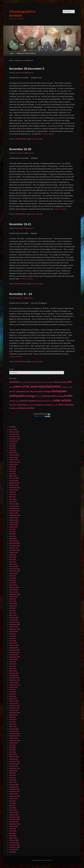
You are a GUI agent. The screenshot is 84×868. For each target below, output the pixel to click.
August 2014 (13, 687)
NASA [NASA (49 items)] (48, 401)
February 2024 (14, 478)
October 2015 (14, 655)
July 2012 (12, 745)
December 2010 (14, 789)
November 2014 (14, 680)
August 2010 (13, 799)
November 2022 (14, 511)
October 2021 (14, 525)
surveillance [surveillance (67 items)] (48, 405)
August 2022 (13, 518)
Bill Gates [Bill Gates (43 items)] (38, 382)
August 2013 (13, 715)
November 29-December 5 (27, 69)
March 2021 (13, 539)
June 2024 (13, 469)
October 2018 (14, 592)
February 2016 (14, 645)
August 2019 (13, 573)
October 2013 (14, 710)
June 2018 (13, 601)
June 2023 (13, 494)
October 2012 (14, 738)
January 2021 (14, 541)
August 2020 (13, 552)
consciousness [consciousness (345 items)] (49, 386)
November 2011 (14, 764)
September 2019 (15, 571)
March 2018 (13, 604)
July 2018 (12, 599)
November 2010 (14, 791)
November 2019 (14, 569)
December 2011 (14, 761)
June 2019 (13, 578)
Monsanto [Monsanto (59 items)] (41, 401)
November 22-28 (20, 149)
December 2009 (14, 817)
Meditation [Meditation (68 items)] (33, 401)
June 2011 (13, 775)
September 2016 (15, 629)
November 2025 (14, 436)
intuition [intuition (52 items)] (12, 401)
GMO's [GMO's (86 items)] (54, 396)
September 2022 (15, 515)
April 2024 (13, 474)
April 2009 (13, 836)
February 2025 (14, 455)
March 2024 (13, 476)
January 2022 (14, 522)
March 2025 (13, 453)
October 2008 (14, 849)
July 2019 (12, 576)
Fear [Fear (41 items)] (40, 396)
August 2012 (13, 743)
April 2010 (13, 808)
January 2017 (14, 620)
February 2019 (14, 587)
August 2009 (13, 826)
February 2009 (14, 840)
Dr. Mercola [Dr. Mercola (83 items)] (32, 391)
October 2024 (14, 460)
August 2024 (13, 464)
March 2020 (13, 564)
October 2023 (14, 485)
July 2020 (12, 555)
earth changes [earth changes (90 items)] (45, 391)
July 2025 (12, 444)
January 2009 (14, 843)
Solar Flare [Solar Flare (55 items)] (13, 405)
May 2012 (12, 750)
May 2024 (12, 471)
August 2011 (13, 771)
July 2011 (12, 773)
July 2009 (12, 829)
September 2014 (15, 685)
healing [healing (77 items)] (61, 396)
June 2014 (13, 692)
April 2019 (13, 583)
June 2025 (13, 446)
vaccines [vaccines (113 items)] (69, 405)
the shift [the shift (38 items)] (55, 405)
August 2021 (13, 527)
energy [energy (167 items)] (30, 396)
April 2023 (13, 499)
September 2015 (15, 657)
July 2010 (12, 801)
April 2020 (13, 562)
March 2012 (13, 754)
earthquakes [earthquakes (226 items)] (17, 396)
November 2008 (14, 847)
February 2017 (14, 617)
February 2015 (14, 673)
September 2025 (15, 439)
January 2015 (14, 675)
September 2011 (15, 768)
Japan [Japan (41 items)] (17, 401)
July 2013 (12, 717)
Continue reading (49, 134)
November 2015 (14, 652)
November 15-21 (20, 224)
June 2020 (13, 557)
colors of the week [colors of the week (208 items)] (25, 387)
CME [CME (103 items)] (69, 382)
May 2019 (12, 580)
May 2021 (12, 534)
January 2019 (14, 590)
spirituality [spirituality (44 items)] (31, 405)
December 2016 (14, 622)
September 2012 (15, 741)
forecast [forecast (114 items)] (46, 396)
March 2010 (13, 810)
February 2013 (14, 729)
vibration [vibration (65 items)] (13, 408)
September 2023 (15, 488)
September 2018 (15, 594)
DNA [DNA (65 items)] (11, 392)
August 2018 (13, 597)
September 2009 (15, 824)
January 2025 (14, 457)
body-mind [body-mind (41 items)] (45, 382)
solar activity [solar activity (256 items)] (62, 400)
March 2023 (13, 502)
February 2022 (14, 520)
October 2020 (14, 548)
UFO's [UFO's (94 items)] (61, 405)
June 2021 (13, 532)
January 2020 (14, 566)
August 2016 (13, 631)
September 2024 (15, 462)
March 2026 (13, 430)
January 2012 (14, 759)
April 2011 (13, 780)
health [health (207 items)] (68, 396)
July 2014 (12, 689)
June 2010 (13, 803)
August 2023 (13, 490)
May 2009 (12, 833)
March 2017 (13, 615)
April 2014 (13, 696)
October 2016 (14, 627)
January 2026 (14, 434)
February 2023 (14, 504)
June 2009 (13, 831)
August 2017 (13, 606)
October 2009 (14, 822)
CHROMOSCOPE (20, 139)
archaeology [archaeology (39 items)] (24, 382)
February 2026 (14, 432)
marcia (32, 73)
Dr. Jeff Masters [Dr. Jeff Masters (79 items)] (20, 392)
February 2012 (14, 757)
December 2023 (14, 483)
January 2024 (14, 481)
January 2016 (14, 648)
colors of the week (37, 139)
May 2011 (12, 778)
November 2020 (14, 546)
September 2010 (15, 796)
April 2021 (13, 536)
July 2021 (12, 529)
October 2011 (14, 766)
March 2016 (13, 643)
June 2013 (13, 720)
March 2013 (13, 727)
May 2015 (12, 666)
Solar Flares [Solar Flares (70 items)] (22, 405)
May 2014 (12, 694)
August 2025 (13, 441)
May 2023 (12, 497)
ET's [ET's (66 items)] (37, 396)
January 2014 (14, 703)
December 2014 (14, 678)
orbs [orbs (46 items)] (51, 401)
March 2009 (13, 838)
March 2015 (13, 671)
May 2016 (12, 638)
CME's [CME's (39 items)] (11, 387)
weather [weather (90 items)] (31, 408)
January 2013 (14, 731)
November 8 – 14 (21, 294)
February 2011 (14, 785)
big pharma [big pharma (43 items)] (32, 382)
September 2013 (15, 713)
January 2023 (14, 506)
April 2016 (13, 641)
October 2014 (14, 682)
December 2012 (14, 733)
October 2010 (14, 794)
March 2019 (13, 585)
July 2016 (12, 634)
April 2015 (13, 669)
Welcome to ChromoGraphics (26, 53)
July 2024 (12, 467)
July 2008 (12, 852)
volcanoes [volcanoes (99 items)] (22, 408)
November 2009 (14, 819)
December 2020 (14, 543)
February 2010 (14, 812)
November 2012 (14, 736)
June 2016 (13, 636)
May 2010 (12, 805)
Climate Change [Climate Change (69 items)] (60, 382)
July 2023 (12, 492)
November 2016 (14, 624)
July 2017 (12, 608)
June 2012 (13, 747)
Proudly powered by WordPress (42, 860)
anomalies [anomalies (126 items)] (15, 382)
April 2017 (13, 613)
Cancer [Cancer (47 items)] (51, 382)
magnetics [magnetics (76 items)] (24, 401)
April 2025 (13, 450)
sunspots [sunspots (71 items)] (39, 405)
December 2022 (14, 508)
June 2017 (13, 611)
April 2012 (13, 752)
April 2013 (13, 724)
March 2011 (13, 782)
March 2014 (13, 699)
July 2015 (12, 662)
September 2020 (15, 550)
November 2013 (14, 708)
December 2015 (14, 650)
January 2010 (14, 815)
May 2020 (12, 559)
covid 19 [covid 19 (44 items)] (69, 387)
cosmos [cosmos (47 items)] (64, 387)
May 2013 (12, 722)
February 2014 (14, 701)
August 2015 (13, 659)
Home (12, 53)
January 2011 (14, 787)
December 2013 (14, 706)
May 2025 (12, 448)
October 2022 (14, 513)
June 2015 (13, 664)
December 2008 (14, 845)
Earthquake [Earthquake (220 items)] (59, 391)
